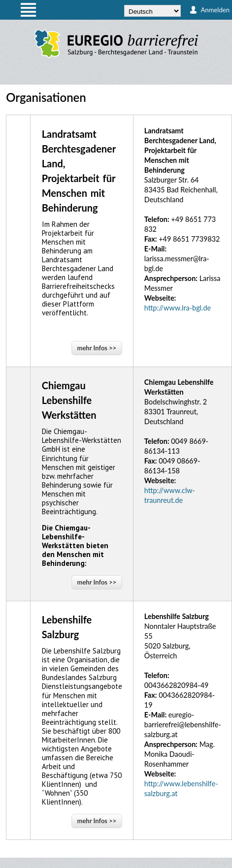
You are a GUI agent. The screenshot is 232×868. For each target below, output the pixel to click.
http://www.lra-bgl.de (178, 308)
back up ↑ (221, 863)
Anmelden (215, 10)
